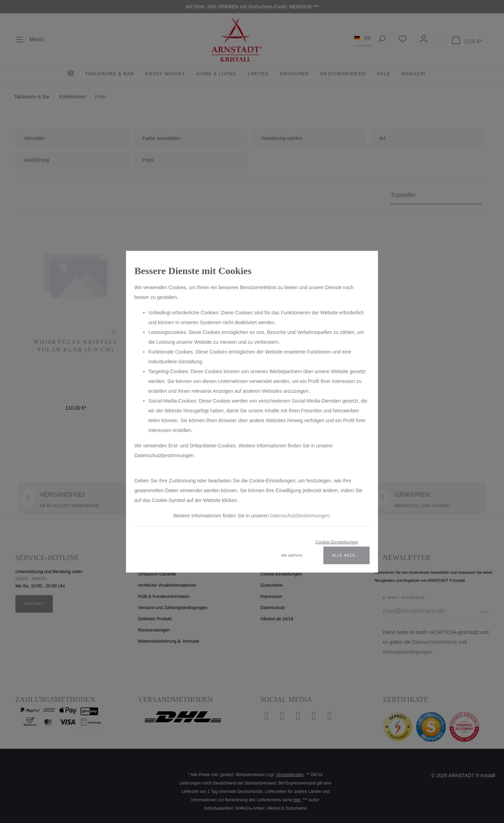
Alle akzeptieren (351, 555)
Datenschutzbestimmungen (300, 515)
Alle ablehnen (292, 555)
